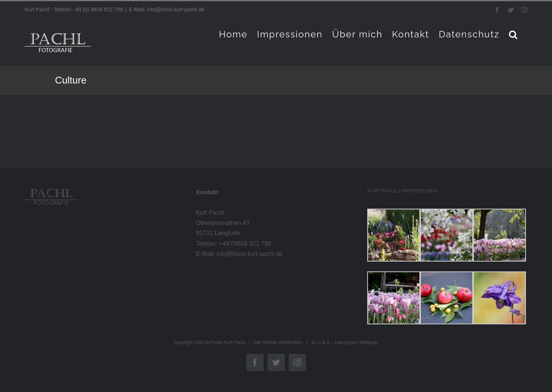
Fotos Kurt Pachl (228, 342)
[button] (513, 34)
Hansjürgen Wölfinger (356, 342)
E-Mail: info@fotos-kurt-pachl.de (167, 9)
